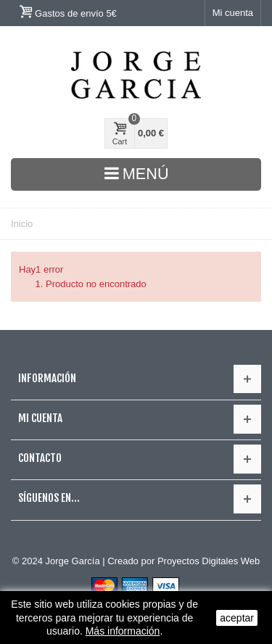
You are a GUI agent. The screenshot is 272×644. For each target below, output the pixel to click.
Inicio (22, 224)
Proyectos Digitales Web (209, 561)
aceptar (237, 618)
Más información (123, 631)
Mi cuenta (233, 13)
